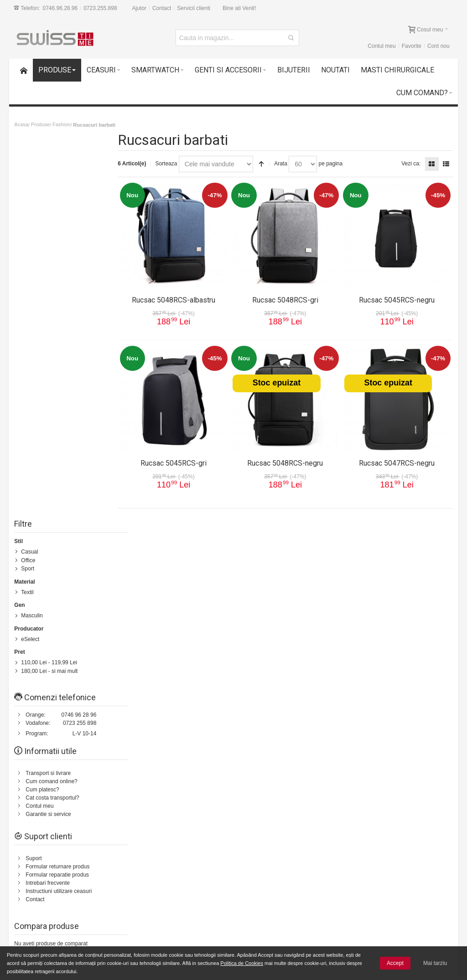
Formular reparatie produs (58, 491)
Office (29, 178)
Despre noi (402, 604)
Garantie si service (49, 430)
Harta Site (65, 604)
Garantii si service (55, 893)
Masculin (32, 233)
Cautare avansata (158, 604)
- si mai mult (50, 287)
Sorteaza (172, 164)
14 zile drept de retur (59, 884)
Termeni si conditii (271, 672)
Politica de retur (268, 681)
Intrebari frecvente (48, 499)
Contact (162, 8)
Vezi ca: (410, 164)
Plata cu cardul (52, 909)
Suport (34, 474)
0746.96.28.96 (61, 8)
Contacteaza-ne (251, 604)
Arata (287, 164)
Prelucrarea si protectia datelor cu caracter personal (303, 892)
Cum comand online (138, 883)
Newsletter (337, 787)
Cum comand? (30, 604)
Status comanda (205, 604)
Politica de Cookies (242, 963)
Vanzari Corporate (136, 908)
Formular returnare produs (58, 482)
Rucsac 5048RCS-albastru (179, 298)
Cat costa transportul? (53, 414)
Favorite (411, 46)
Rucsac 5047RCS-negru (398, 461)
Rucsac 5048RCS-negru (288, 461)
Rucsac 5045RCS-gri (179, 461)
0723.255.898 (101, 8)
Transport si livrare (49, 389)
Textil (28, 210)
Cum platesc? (43, 405)
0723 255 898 (80, 339)
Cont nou (438, 46)
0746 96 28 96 (80, 331)
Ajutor (140, 8)
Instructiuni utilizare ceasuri (59, 507)
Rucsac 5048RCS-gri (288, 298)
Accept (395, 963)
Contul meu (381, 46)
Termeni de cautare (107, 604)
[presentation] (378, 811)
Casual (30, 170)
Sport (28, 186)
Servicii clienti (194, 8)
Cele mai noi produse (140, 900)
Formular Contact (392, 693)
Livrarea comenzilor (138, 892)
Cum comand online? (52, 397)
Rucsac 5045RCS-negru (398, 298)
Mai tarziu (435, 963)
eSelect (31, 256)
